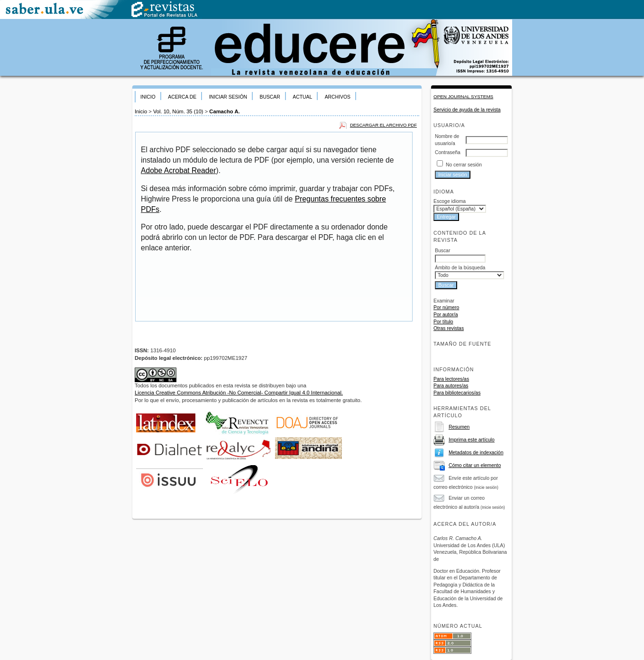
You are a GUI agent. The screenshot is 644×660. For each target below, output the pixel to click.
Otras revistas (449, 328)
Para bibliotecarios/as (457, 393)
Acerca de (182, 97)
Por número (446, 307)
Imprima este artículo (472, 440)
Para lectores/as (451, 379)
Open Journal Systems (463, 96)
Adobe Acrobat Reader (178, 170)
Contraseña (448, 152)
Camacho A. (224, 111)
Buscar (270, 97)
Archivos (338, 97)
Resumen (459, 427)
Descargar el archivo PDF (383, 125)
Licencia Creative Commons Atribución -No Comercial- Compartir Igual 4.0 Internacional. (239, 393)
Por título (443, 322)
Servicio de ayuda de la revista (467, 110)
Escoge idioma (450, 201)
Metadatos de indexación (476, 453)
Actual (302, 97)
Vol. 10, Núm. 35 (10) (178, 111)
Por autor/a (446, 315)
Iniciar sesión (228, 97)
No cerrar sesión (464, 165)
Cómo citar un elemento (475, 465)
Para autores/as (451, 386)
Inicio (148, 97)
